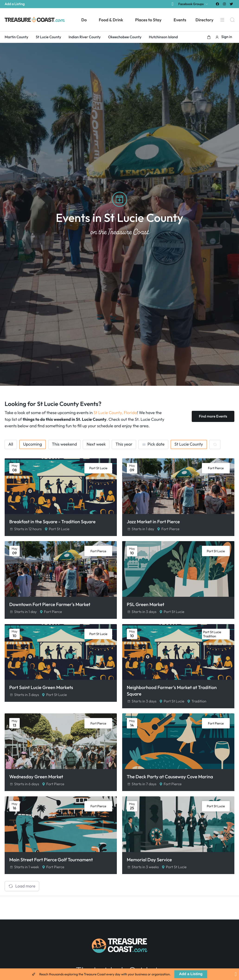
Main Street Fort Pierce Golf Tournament (51, 867)
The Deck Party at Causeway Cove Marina (171, 782)
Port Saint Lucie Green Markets (41, 691)
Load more (22, 893)
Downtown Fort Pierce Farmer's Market (50, 606)
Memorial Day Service (150, 867)
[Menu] (222, 20)
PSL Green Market (147, 606)
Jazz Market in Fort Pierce (154, 522)
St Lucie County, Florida (115, 413)
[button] (209, 37)
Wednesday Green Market (36, 782)
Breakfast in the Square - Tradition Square (52, 522)
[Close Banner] (236, 974)
